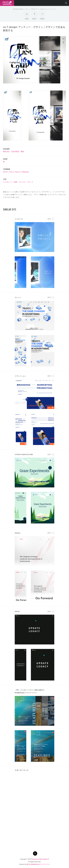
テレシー (18, 297)
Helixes (17, 533)
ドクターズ (19, 219)
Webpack (25, 172)
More (49, 219)
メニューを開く (66, 3)
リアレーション (20, 376)
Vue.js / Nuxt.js (15, 172)
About (34, 16)
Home (27, 16)
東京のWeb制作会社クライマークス (38, 864)
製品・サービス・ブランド (24, 182)
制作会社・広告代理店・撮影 (13, 152)
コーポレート (8, 182)
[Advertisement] (34, 790)
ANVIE (17, 612)
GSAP (5, 172)
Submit (42, 16)
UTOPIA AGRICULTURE (24, 455)
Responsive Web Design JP (40, 859)
